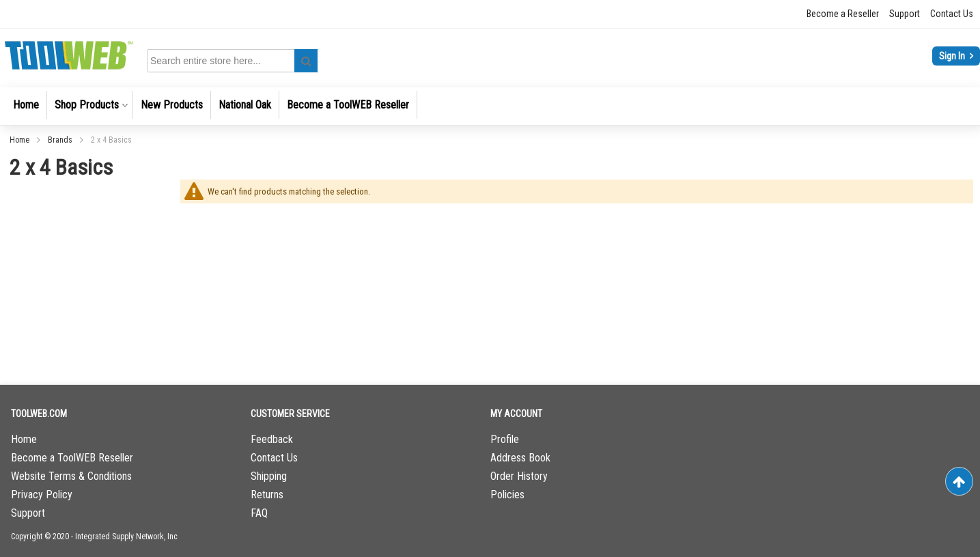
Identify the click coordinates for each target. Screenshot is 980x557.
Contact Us (952, 14)
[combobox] (235, 61)
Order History (519, 476)
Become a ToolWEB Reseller (72, 458)
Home (20, 140)
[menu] (490, 106)
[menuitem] (26, 105)
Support (905, 14)
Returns (267, 495)
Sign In (953, 56)
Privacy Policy (42, 495)
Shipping (269, 476)
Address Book (520, 458)
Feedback (272, 439)
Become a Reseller (843, 14)
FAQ (259, 513)
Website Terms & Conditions (71, 476)
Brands (61, 140)
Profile (505, 439)
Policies (507, 495)
